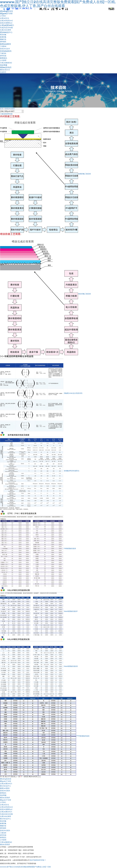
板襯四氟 (3, 37)
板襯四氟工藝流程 (85, 174)
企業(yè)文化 (4, 18)
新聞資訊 (4, 58)
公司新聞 (3, 60)
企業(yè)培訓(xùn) (6, 21)
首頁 (2, 109)
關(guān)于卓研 (6, 14)
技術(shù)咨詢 (6, 51)
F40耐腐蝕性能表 (70, 549)
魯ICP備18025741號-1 (38, 860)
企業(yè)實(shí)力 (7, 25)
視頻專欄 (4, 65)
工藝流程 (3, 53)
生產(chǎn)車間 (5, 30)
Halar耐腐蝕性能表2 (71, 666)
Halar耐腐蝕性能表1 (71, 611)
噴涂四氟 (3, 35)
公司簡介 (3, 16)
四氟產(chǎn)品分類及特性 (73, 393)
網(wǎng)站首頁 (6, 11)
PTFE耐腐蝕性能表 (83, 736)
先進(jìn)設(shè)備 (6, 28)
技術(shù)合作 (5, 49)
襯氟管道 (3, 39)
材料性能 (3, 56)
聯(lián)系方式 (5, 70)
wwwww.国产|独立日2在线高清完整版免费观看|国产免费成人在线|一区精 (25, 867)
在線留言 (3, 72)
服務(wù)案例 (5, 44)
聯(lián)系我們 (6, 67)
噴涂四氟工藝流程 (85, 294)
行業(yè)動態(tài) (6, 63)
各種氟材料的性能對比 (72, 471)
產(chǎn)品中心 (6, 32)
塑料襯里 (3, 42)
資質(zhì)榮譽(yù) (6, 23)
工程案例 (3, 46)
